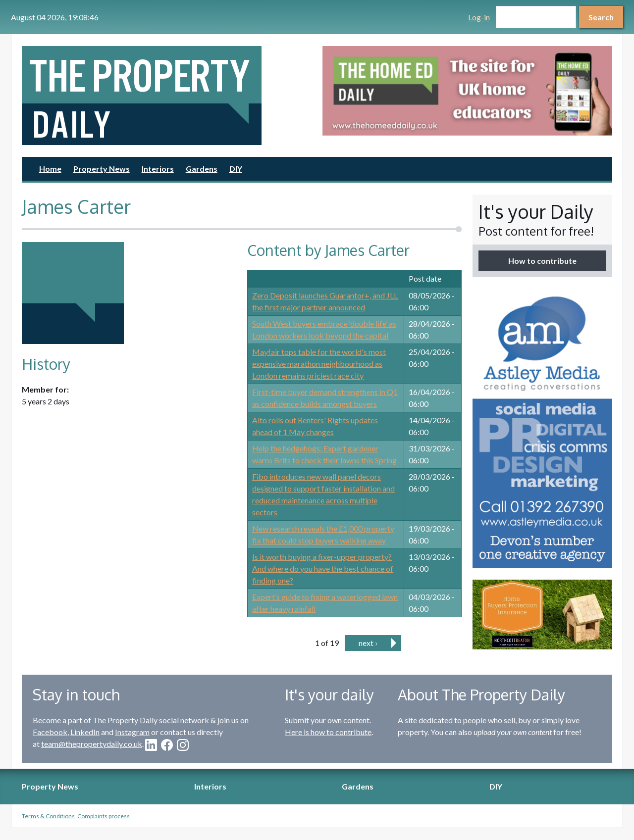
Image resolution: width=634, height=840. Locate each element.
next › (368, 643)
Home (50, 169)
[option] (467, 91)
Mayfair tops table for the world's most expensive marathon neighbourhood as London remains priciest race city (319, 364)
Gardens (202, 169)
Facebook (50, 732)
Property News (102, 169)
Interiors (158, 169)
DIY (236, 169)
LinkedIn (85, 732)
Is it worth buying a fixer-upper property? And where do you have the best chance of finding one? (323, 568)
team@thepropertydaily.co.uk (92, 744)
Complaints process (104, 816)
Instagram (132, 732)
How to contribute (542, 261)
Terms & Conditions (48, 816)
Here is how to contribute (328, 732)
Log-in (479, 17)
